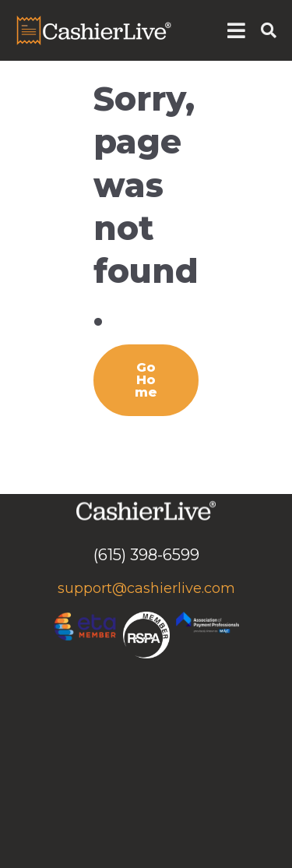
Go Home (146, 380)
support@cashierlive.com (146, 588)
